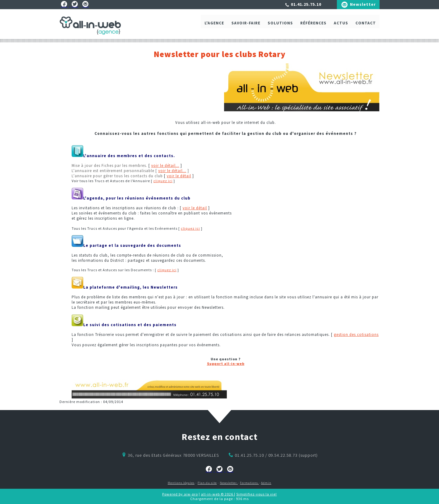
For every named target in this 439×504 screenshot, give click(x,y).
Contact (366, 27)
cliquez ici (163, 181)
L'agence (214, 27)
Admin (266, 483)
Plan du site (207, 483)
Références (313, 27)
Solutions (280, 27)
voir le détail (179, 176)
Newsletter (363, 4)
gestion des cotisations (356, 335)
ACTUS (341, 27)
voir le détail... (165, 166)
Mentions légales (181, 483)
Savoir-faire (246, 27)
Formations (249, 483)
